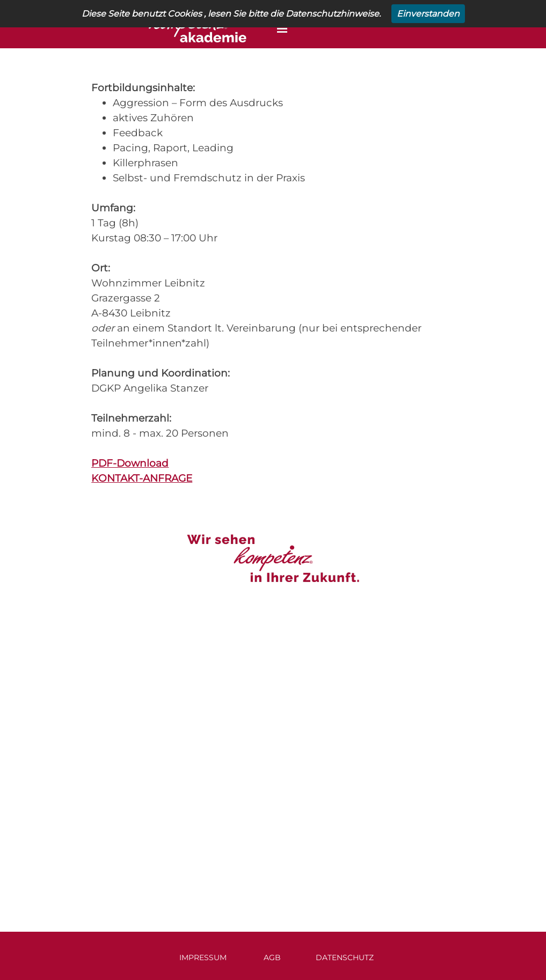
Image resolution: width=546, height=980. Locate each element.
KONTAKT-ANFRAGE (142, 478)
